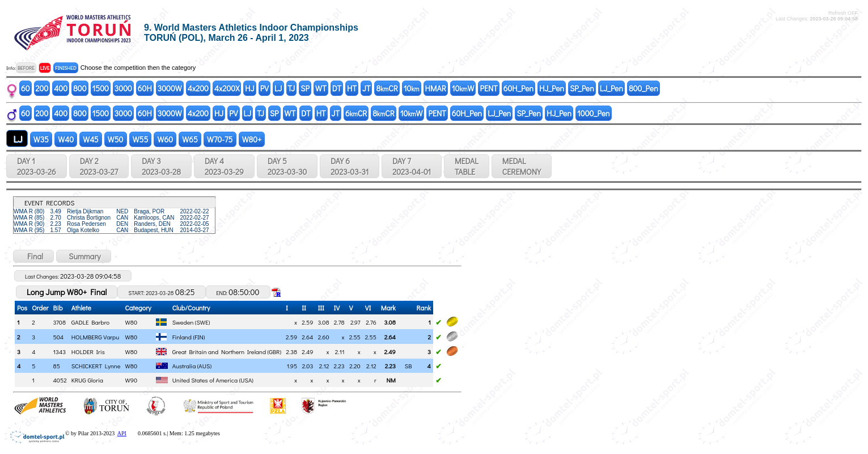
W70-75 (220, 139)
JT (366, 88)
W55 (141, 139)
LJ (278, 88)
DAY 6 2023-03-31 (350, 166)
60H (145, 88)
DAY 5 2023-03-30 (287, 166)
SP (305, 88)
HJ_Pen (552, 88)
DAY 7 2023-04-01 (412, 166)
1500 (101, 88)
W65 (190, 139)
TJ (292, 88)
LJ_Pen (611, 88)
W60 (165, 139)
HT (352, 88)
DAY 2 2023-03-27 (99, 166)
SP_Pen (582, 88)
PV (264, 88)
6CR (356, 113)
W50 (116, 139)
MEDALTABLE (467, 166)
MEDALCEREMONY (522, 166)
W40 (66, 139)
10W (463, 88)
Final (33, 256)
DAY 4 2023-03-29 (224, 166)
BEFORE (26, 68)
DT (337, 88)
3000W (170, 88)
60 (26, 88)
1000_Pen (594, 113)
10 (412, 88)
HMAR (436, 88)
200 (42, 88)
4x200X (227, 88)
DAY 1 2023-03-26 (37, 166)
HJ (249, 88)
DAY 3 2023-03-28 (161, 166)
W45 (91, 139)
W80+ (252, 139)
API (122, 433)
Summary (84, 256)
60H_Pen (518, 88)
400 (61, 88)
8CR (387, 88)
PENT (488, 88)
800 (80, 88)
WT (321, 88)
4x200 (198, 88)
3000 (123, 88)
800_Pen (643, 88)
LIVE (45, 68)
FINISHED (65, 68)
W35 (41, 139)
